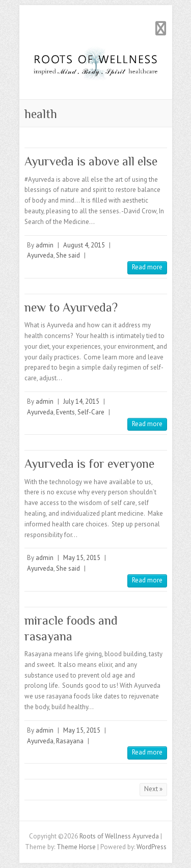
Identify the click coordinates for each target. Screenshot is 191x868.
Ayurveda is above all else (91, 161)
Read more (147, 267)
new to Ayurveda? (71, 307)
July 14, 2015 (81, 401)
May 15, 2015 (82, 558)
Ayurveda (40, 255)
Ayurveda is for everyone (89, 464)
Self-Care (91, 412)
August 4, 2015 (84, 245)
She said (68, 255)
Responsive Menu (161, 28)
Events (65, 412)
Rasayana (70, 741)
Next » (153, 789)
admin (45, 245)
